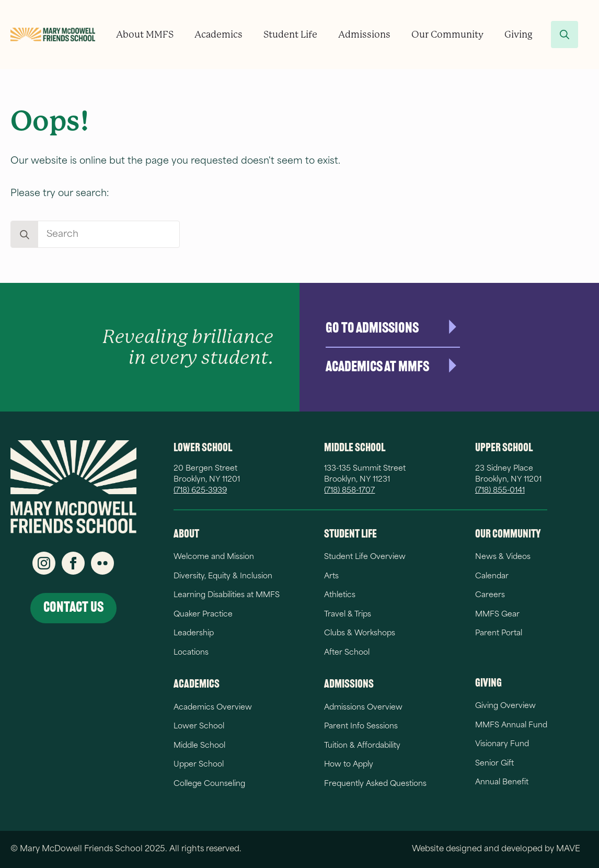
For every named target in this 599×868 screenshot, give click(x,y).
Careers (490, 595)
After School (347, 653)
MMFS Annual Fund (511, 726)
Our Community (447, 35)
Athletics (340, 595)
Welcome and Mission (214, 557)
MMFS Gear (497, 615)
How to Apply (349, 765)
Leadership (194, 633)
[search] (25, 235)
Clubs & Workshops (360, 633)
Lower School (199, 727)
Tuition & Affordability (362, 746)
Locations (191, 653)
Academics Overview (213, 708)
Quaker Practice (203, 615)
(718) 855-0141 (500, 491)
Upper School (199, 765)
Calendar (492, 576)
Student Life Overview (365, 557)
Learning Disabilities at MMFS (227, 595)
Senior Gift (494, 764)
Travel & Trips (348, 615)
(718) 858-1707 (349, 491)
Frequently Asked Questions (375, 784)
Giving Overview (505, 706)
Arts (331, 576)
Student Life (290, 35)
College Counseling (209, 784)
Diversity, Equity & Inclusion (223, 576)
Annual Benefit (502, 783)
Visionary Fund (502, 744)
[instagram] (44, 563)
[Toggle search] (565, 35)
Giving (519, 35)
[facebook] (73, 563)
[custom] (102, 563)
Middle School (199, 746)
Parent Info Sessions (361, 727)
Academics (218, 35)
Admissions (364, 35)
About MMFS (145, 35)
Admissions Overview (363, 708)
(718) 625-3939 (200, 491)
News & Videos (503, 557)
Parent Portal (499, 633)
